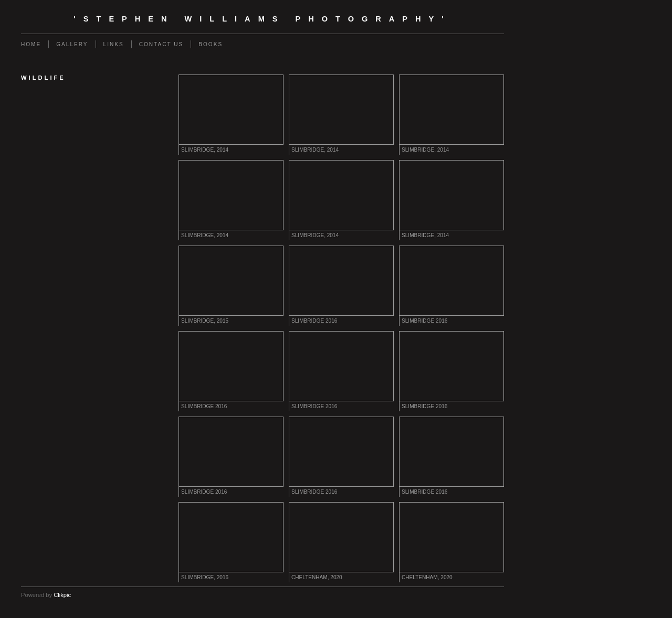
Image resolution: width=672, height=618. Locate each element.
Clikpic (62, 595)
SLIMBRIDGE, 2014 (205, 150)
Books (211, 44)
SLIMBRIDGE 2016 (314, 321)
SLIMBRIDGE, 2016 (205, 577)
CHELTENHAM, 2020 (317, 577)
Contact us (161, 44)
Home (31, 44)
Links (114, 44)
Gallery (72, 44)
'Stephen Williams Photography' (262, 19)
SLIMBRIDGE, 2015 (205, 321)
